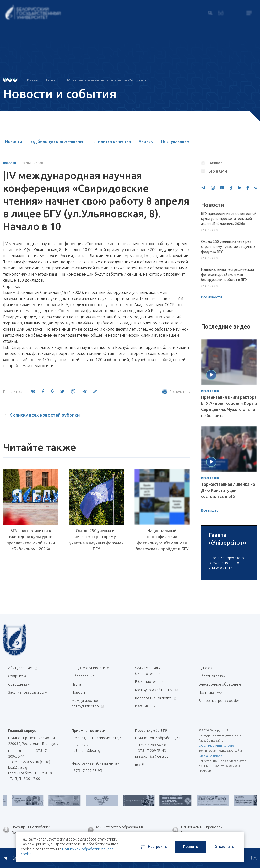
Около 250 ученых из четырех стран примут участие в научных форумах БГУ (96, 540)
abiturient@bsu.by (86, 795)
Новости (52, 80)
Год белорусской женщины (56, 141)
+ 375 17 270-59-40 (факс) (29, 806)
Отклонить (224, 847)
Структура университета (92, 713)
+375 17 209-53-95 (87, 815)
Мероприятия (210, 392)
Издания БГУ (145, 751)
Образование (83, 721)
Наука (76, 729)
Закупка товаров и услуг (28, 737)
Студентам (17, 721)
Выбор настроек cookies (219, 745)
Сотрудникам (19, 729)
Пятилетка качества (111, 141)
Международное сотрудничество (88, 748)
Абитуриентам (22, 713)
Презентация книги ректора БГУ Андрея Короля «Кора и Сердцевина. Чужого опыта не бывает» (229, 406)
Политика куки (211, 737)
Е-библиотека (149, 726)
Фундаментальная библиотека (150, 715)
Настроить (153, 847)
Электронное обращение (220, 729)
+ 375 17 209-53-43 (151, 795)
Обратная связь (212, 721)
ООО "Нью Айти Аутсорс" (217, 790)
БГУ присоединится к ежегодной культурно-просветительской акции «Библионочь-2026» (31, 540)
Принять (191, 847)
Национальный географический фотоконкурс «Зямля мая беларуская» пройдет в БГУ (162, 540)
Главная (33, 80)
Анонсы (146, 141)
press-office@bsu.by (152, 801)
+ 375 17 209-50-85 (87, 790)
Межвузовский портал (156, 734)
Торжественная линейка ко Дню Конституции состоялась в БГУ (228, 490)
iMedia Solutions (210, 800)
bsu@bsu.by (18, 812)
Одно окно (208, 713)
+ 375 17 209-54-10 (151, 790)
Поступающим (175, 141)
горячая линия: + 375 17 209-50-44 (28, 798)
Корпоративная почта (155, 743)
